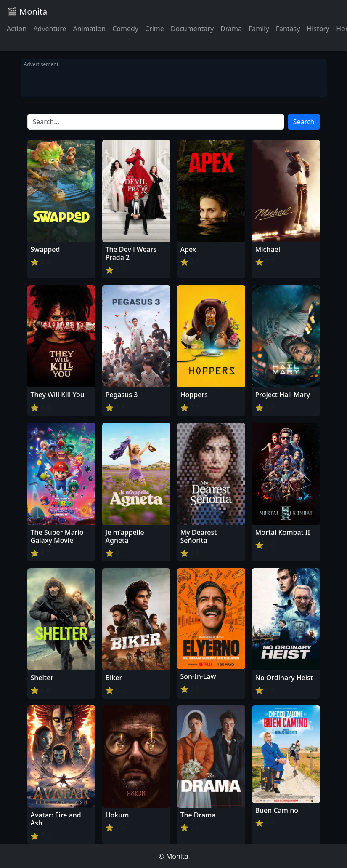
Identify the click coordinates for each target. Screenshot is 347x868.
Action (17, 29)
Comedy (125, 29)
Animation (89, 29)
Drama (231, 29)
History (318, 29)
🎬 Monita (27, 12)
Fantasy (288, 29)
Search (304, 122)
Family (259, 29)
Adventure (50, 29)
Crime (155, 29)
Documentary (192, 29)
